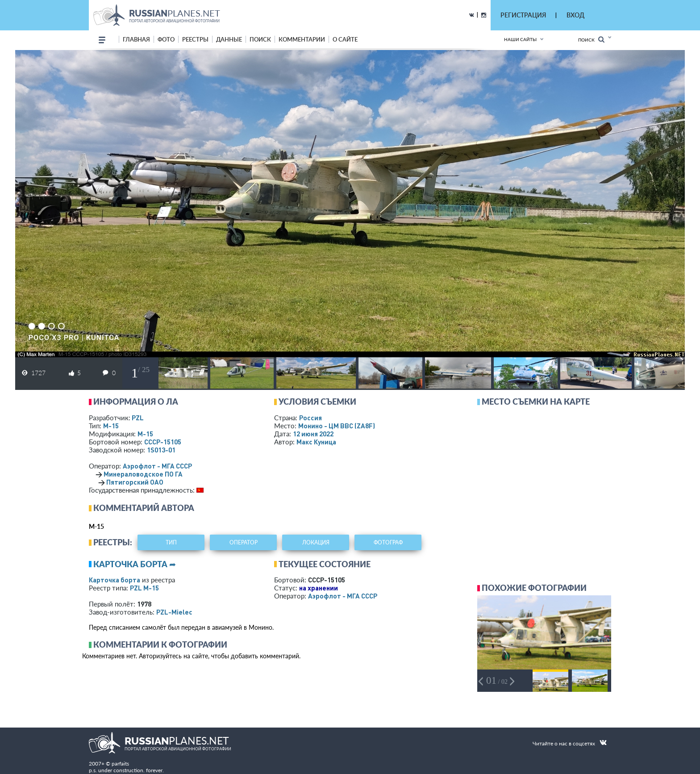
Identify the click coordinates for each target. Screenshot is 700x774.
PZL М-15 (144, 588)
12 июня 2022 (313, 434)
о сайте (345, 39)
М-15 (111, 426)
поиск (260, 39)
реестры (195, 39)
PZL (138, 418)
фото (166, 39)
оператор (244, 542)
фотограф (388, 542)
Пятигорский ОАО (135, 482)
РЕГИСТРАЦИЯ (523, 15)
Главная (136, 39)
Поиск (591, 40)
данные (229, 39)
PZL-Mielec (174, 612)
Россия (310, 418)
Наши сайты (520, 39)
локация (316, 542)
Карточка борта (115, 580)
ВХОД (575, 15)
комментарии (302, 39)
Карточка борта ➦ (135, 564)
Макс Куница (316, 442)
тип (171, 542)
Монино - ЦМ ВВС (337, 426)
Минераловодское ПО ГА (143, 474)
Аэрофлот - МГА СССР (157, 466)
